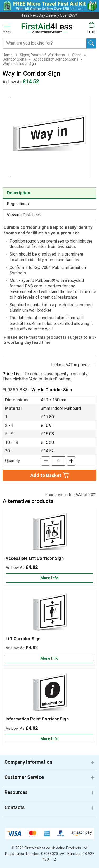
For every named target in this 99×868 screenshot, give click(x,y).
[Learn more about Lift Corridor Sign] (49, 658)
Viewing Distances (24, 215)
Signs (77, 55)
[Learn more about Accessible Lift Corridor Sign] (49, 578)
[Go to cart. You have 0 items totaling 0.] (91, 28)
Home (8, 55)
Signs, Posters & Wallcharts (42, 55)
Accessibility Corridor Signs (56, 59)
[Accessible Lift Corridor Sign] (49, 547)
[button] (49, 764)
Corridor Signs (14, 59)
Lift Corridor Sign (23, 639)
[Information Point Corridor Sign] (49, 707)
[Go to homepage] (47, 28)
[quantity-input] (58, 461)
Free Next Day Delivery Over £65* (50, 15)
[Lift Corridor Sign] (49, 627)
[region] (49, 533)
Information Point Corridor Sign (37, 719)
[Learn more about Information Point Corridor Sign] (49, 739)
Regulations (18, 204)
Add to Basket (46, 475)
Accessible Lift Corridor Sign (35, 558)
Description (18, 193)
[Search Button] (91, 43)
